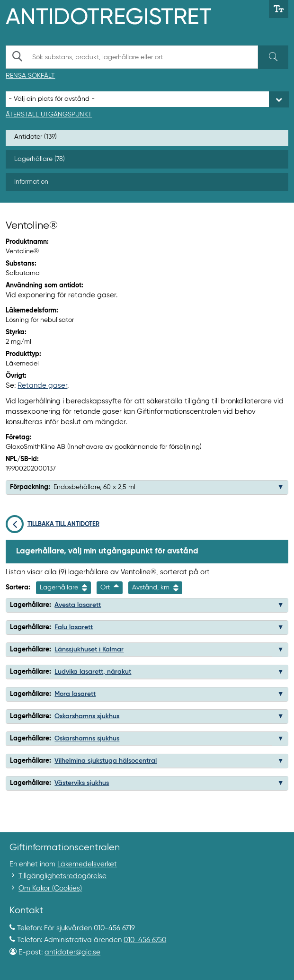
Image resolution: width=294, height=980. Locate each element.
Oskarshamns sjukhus (87, 716)
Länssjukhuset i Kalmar (89, 650)
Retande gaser (42, 386)
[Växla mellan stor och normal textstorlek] (279, 9)
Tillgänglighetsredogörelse (62, 876)
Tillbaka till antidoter (52, 524)
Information (31, 182)
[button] (281, 487)
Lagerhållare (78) (40, 159)
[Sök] (273, 57)
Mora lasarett (75, 694)
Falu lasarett (74, 627)
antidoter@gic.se (72, 952)
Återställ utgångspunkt (49, 115)
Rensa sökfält (30, 76)
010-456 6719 (114, 928)
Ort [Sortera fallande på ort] (110, 588)
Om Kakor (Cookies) (50, 888)
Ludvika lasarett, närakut (93, 672)
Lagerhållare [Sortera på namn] (63, 588)
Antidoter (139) (36, 137)
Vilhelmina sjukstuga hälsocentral (106, 761)
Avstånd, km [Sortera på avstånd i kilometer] (155, 588)
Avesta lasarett (78, 605)
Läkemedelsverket (87, 864)
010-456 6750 (145, 940)
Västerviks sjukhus (82, 783)
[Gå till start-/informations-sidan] (119, 15)
